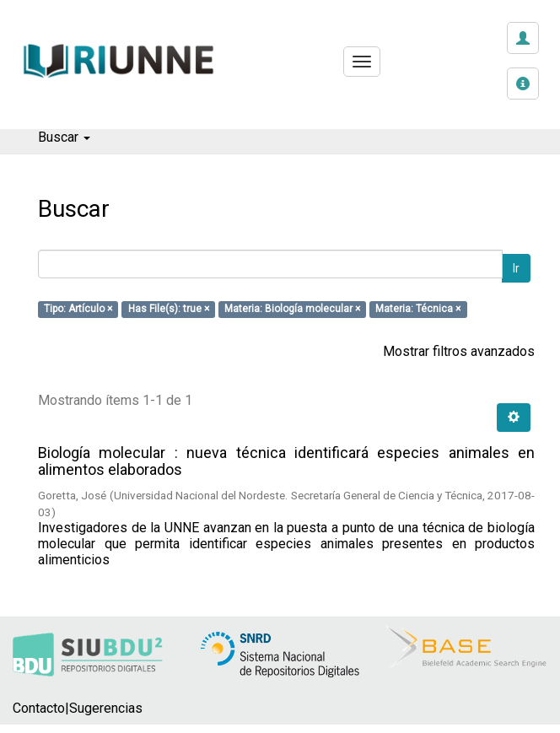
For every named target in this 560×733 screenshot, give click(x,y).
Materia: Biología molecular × (292, 310)
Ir (516, 268)
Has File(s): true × (169, 310)
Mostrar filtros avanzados (459, 351)
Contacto (39, 708)
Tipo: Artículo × (78, 310)
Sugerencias (106, 708)
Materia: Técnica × (418, 310)
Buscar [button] (64, 137)
